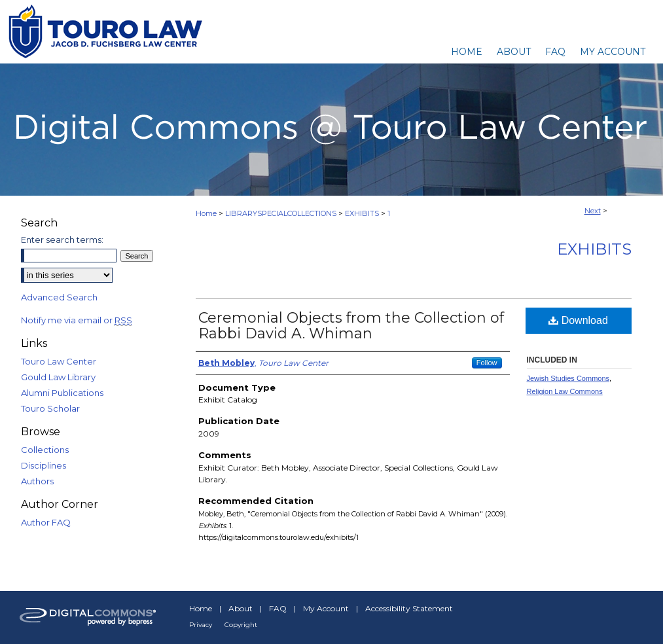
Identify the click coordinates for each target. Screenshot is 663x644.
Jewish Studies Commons (568, 378)
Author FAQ (46, 522)
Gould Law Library (58, 377)
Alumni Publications (62, 393)
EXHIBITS (362, 213)
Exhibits (594, 249)
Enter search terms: (62, 240)
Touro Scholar (50, 408)
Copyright (241, 625)
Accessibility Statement (409, 608)
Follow (487, 363)
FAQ (278, 608)
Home (206, 213)
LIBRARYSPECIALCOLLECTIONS (281, 213)
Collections (45, 450)
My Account (326, 608)
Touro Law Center (59, 361)
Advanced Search (59, 297)
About (241, 608)
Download (578, 320)
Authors (37, 481)
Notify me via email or (77, 320)
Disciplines (44, 465)
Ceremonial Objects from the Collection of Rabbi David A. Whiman (351, 326)
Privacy (201, 625)
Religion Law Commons (565, 391)
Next (593, 211)
